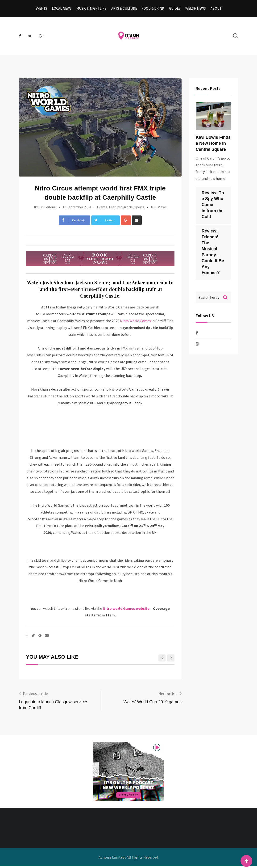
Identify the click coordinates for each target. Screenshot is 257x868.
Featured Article (121, 209)
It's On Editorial (45, 209)
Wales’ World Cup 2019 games (153, 704)
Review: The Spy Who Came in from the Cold (213, 207)
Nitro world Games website (127, 610)
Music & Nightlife (93, 9)
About (213, 9)
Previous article (35, 695)
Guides (174, 9)
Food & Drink (153, 9)
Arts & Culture (125, 9)
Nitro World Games (135, 323)
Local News (64, 9)
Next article (168, 695)
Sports (139, 209)
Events (44, 9)
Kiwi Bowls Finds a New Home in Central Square (213, 145)
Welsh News (194, 9)
